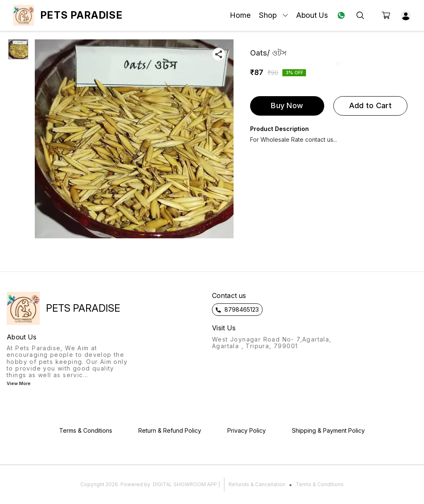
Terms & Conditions (320, 484)
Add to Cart (370, 105)
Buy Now (287, 105)
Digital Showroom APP (185, 484)
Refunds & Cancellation (257, 484)
